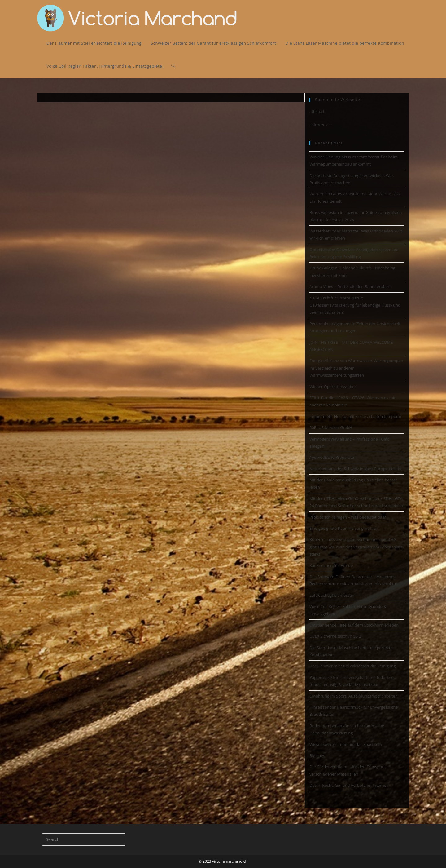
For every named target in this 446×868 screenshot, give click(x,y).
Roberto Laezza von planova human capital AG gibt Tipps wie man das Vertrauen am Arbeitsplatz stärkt (356, 547)
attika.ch (317, 111)
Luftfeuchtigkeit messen (332, 595)
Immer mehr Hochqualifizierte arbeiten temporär (356, 416)
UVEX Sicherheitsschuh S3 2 (335, 636)
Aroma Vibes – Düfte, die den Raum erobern (351, 286)
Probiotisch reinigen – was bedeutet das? (348, 517)
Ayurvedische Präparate (332, 457)
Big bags (317, 755)
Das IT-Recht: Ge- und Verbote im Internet (349, 785)
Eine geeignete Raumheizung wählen (344, 528)
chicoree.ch (320, 125)
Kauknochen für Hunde (331, 565)
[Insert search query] (84, 839)
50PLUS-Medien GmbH (331, 427)
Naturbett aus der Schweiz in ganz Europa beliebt (356, 469)
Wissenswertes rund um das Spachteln (346, 744)
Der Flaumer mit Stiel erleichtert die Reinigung (353, 666)
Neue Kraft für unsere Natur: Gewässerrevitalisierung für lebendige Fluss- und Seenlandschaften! (355, 305)
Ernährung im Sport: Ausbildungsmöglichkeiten (354, 696)
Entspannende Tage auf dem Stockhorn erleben (354, 625)
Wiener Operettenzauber (333, 387)
